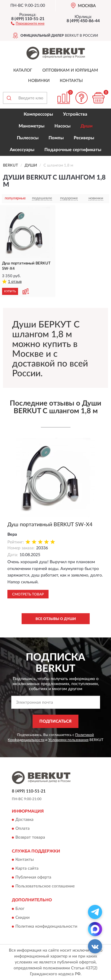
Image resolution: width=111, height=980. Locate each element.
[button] (28, 23)
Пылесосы (28, 138)
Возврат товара (30, 837)
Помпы (56, 138)
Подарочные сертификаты (73, 150)
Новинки (39, 81)
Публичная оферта (33, 878)
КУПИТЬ (10, 291)
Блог (20, 909)
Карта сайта (27, 869)
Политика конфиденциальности (46, 926)
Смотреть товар (28, 594)
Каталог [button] (23, 70)
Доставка (24, 820)
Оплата (22, 829)
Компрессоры (38, 114)
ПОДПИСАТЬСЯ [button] (55, 721)
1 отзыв (15, 282)
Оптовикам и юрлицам (70, 70)
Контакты (71, 81)
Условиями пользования (68, 740)
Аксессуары (22, 150)
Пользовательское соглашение (45, 887)
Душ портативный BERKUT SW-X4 (50, 525)
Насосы (62, 126)
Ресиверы (84, 138)
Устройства (75, 114)
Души (87, 126)
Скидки (22, 918)
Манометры (32, 126)
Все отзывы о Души (56, 619)
